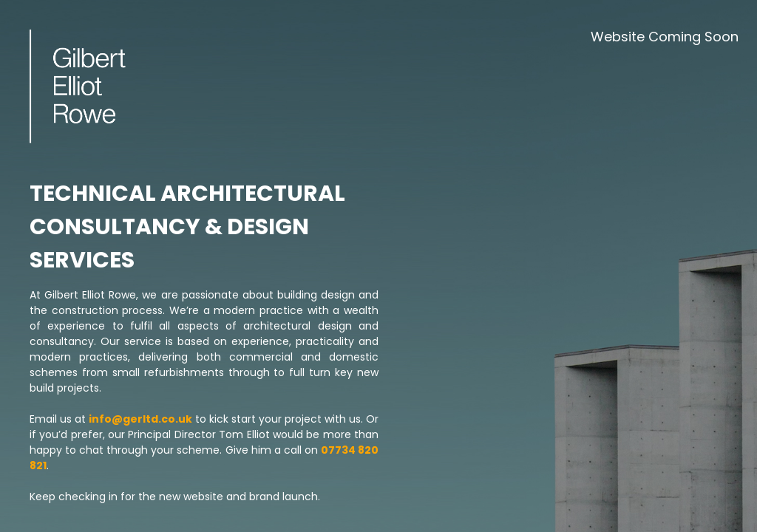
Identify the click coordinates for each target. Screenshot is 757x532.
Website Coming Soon (665, 37)
